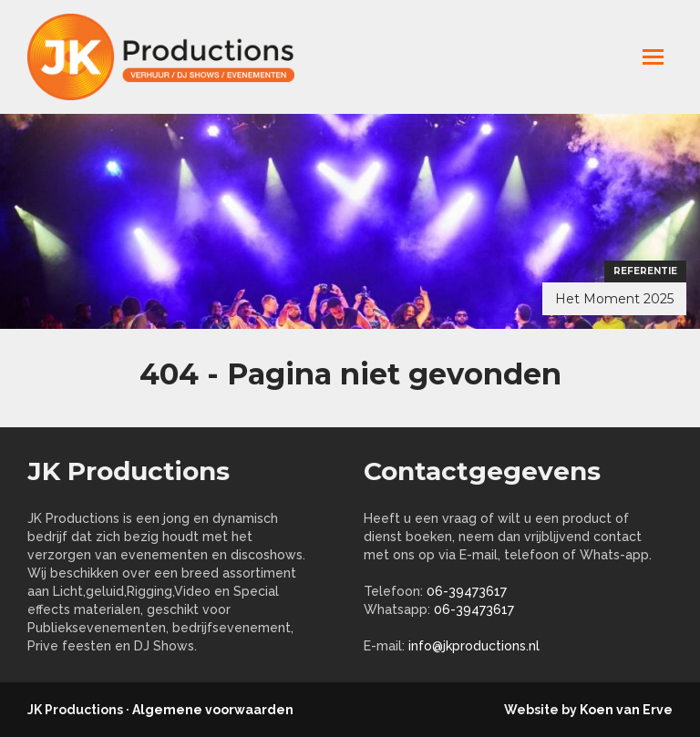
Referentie (645, 271)
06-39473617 (467, 591)
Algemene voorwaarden (213, 710)
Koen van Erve (626, 710)
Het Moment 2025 (614, 299)
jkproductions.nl (173, 57)
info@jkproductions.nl (474, 646)
